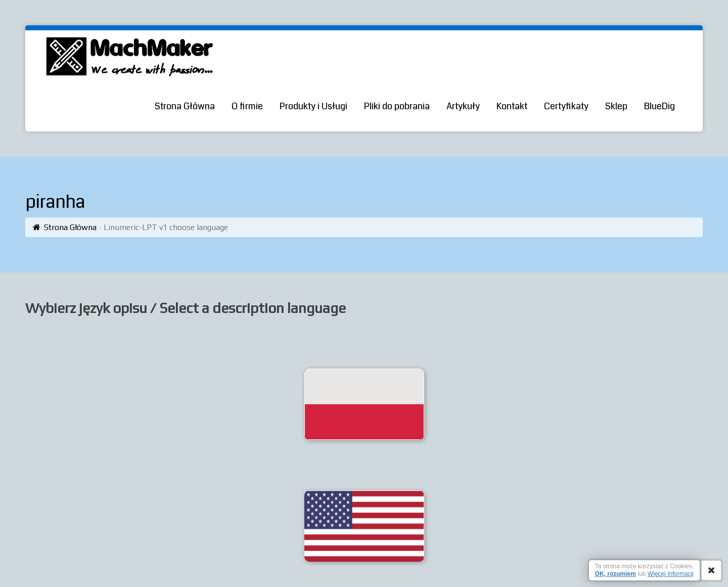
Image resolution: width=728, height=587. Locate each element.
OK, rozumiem (616, 574)
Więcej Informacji (671, 574)
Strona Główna (70, 227)
